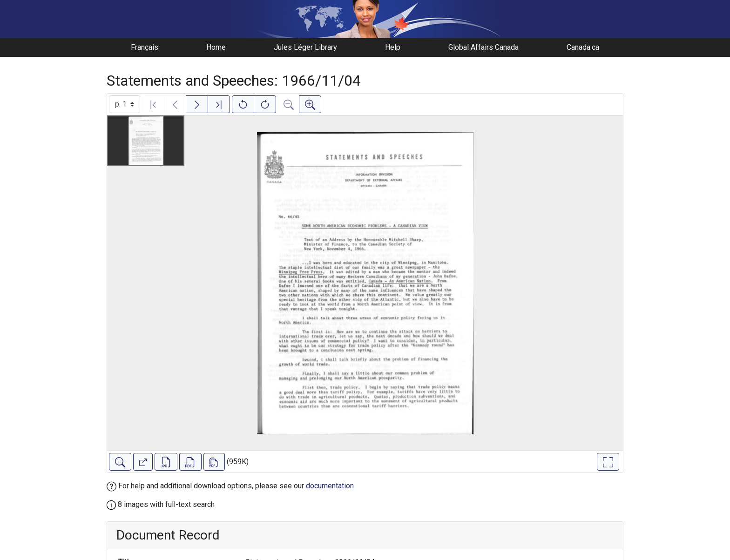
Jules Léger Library (305, 47)
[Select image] (125, 104)
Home (216, 47)
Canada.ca (583, 47)
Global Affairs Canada (483, 47)
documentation (330, 486)
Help (393, 47)
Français (145, 47)
